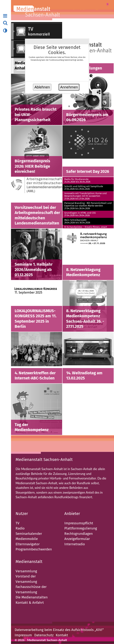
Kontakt (62, 635)
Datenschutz (44, 635)
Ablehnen (42, 87)
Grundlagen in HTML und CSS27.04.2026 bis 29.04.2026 (80, 214)
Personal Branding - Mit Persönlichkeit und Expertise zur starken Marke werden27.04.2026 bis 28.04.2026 (88, 206)
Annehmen (69, 87)
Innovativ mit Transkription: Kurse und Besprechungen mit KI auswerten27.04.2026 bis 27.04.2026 (85, 196)
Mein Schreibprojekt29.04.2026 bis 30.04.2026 (77, 221)
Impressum (23, 635)
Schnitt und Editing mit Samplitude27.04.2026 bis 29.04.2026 (84, 188)
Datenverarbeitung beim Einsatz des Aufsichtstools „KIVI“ (59, 630)
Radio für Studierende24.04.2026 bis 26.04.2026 (77, 181)
